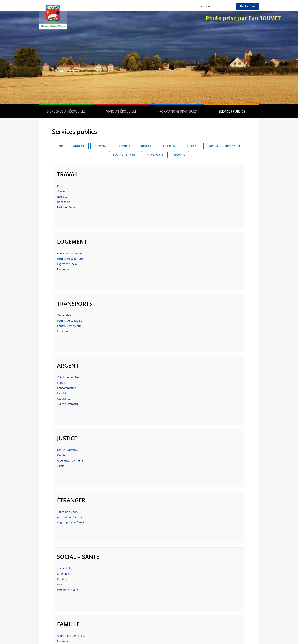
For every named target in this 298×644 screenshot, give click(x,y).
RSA (59, 404)
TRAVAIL (179, 155)
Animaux (160, 455)
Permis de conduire (69, 259)
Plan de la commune (239, 599)
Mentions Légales (241, 584)
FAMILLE (125, 146)
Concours (63, 191)
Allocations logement (167, 186)
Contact (248, 592)
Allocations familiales (167, 388)
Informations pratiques (177, 111)
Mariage (159, 399)
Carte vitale (64, 388)
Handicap (63, 399)
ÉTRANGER (102, 146)
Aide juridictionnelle (70, 337)
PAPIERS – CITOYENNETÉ (224, 146)
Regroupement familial (169, 337)
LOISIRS (192, 146)
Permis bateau (163, 460)
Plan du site (245, 606)
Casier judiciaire (67, 326)
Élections (63, 466)
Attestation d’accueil (167, 331)
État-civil (62, 455)
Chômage (63, 393)
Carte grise (64, 253)
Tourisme (160, 466)
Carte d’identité (67, 476)
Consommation (164, 264)
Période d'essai (67, 207)
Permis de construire (167, 191)
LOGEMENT (169, 146)
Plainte (61, 331)
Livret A (159, 269)
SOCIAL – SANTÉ (124, 155)
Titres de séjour (164, 326)
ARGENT (79, 146)
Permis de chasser (166, 471)
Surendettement (164, 280)
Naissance (160, 393)
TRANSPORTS (154, 155)
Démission (64, 202)
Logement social (164, 197)
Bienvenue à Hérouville (66, 111)
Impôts (158, 259)
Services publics (232, 111)
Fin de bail (161, 202)
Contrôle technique (69, 264)
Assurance (161, 275)
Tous (60, 146)
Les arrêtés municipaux (61, 584)
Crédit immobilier (165, 253)
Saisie (61, 342)
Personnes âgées (68, 409)
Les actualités (244, 577)
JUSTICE (146, 146)
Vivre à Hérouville (121, 111)
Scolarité (159, 409)
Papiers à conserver (70, 471)
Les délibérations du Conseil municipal (72, 577)
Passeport (63, 460)
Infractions (64, 269)
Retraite (62, 197)
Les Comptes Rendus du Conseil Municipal (75, 592)
